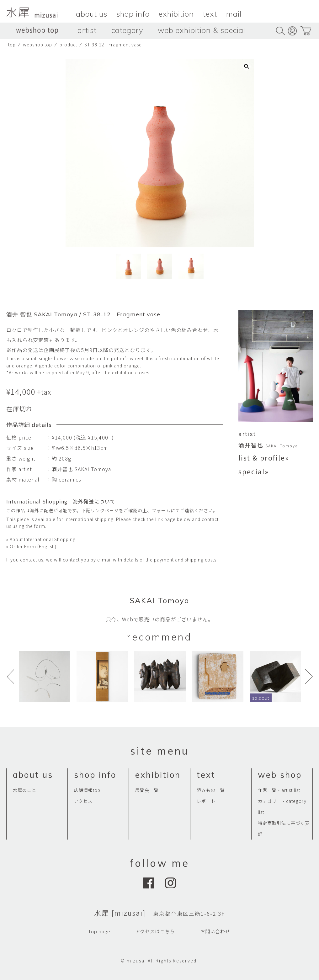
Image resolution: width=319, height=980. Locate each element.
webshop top (37, 45)
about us (92, 14)
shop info (133, 14)
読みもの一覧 (211, 790)
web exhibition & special (202, 30)
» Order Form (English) (31, 546)
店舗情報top (87, 790)
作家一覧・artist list (279, 790)
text (210, 14)
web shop (280, 775)
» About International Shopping (41, 539)
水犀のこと (25, 790)
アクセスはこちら (155, 931)
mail (234, 14)
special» (254, 471)
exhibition (176, 14)
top (12, 45)
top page (100, 931)
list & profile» (264, 457)
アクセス (83, 801)
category (127, 30)
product (68, 45)
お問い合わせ (215, 931)
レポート (206, 801)
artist (87, 30)
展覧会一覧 (147, 790)
